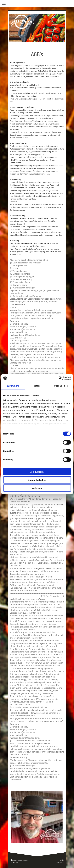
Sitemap (26, 860)
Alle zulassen (37, 472)
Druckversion (16, 860)
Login (62, 860)
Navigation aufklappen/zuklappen (37, 4)
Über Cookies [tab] (61, 386)
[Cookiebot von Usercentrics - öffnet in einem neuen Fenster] (59, 378)
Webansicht (60, 862)
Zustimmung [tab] (13, 386)
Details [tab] (37, 386)
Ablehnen (37, 488)
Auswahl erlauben (37, 480)
